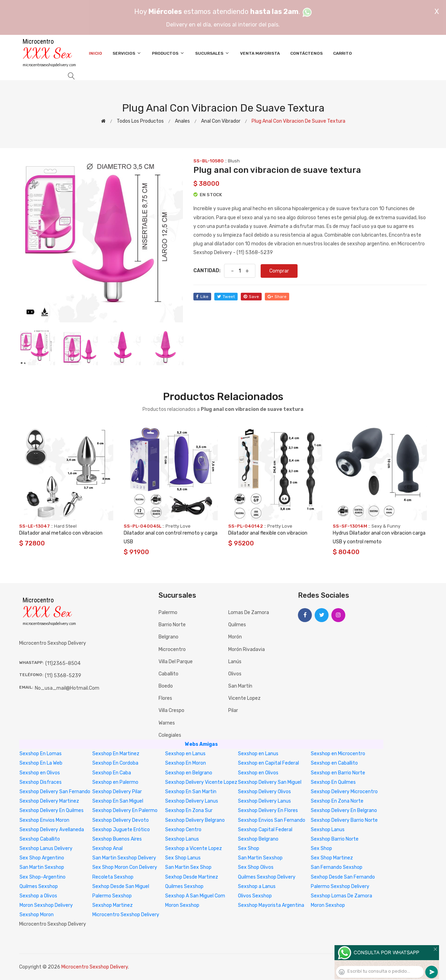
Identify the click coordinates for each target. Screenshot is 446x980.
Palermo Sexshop (112, 896)
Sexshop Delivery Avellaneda (52, 830)
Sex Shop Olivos (256, 867)
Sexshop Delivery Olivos (264, 792)
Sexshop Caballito (40, 839)
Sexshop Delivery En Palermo (125, 810)
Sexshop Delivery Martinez (49, 801)
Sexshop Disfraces (41, 782)
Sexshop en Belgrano (189, 773)
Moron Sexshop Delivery (46, 905)
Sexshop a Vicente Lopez (194, 848)
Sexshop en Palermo (115, 782)
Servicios (127, 53)
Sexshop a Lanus (257, 886)
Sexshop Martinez (113, 905)
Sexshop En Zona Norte (337, 801)
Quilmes (237, 625)
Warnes (167, 723)
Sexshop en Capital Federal (268, 763)
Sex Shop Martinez (332, 858)
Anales (182, 121)
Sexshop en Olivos (40, 773)
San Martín (240, 686)
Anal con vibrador (221, 121)
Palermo (168, 612)
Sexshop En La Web (41, 763)
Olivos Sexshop (255, 896)
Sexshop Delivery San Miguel (270, 782)
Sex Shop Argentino (42, 858)
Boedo (166, 686)
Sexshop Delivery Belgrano (195, 820)
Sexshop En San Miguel (118, 801)
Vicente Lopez (244, 698)
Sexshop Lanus (328, 830)
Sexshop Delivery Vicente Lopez (201, 782)
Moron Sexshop (182, 905)
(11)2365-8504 (63, 663)
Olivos (235, 674)
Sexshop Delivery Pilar (117, 792)
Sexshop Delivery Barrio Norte (344, 820)
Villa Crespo (171, 710)
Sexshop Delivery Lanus (192, 801)
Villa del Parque (176, 662)
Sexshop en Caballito (334, 763)
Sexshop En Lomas (41, 754)
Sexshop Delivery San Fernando (55, 792)
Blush (234, 161)
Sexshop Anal (107, 848)
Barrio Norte (172, 625)
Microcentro (172, 649)
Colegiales (170, 735)
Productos (168, 53)
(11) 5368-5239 (63, 676)
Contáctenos (306, 53)
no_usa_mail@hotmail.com (67, 688)
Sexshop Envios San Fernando (272, 820)
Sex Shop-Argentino (43, 877)
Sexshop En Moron (186, 763)
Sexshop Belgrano (258, 839)
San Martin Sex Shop (188, 867)
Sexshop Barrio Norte (335, 839)
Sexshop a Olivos (38, 896)
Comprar (279, 271)
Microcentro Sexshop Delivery (126, 915)
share (277, 297)
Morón (235, 637)
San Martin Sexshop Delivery (124, 858)
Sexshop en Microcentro (338, 754)
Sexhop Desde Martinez (192, 877)
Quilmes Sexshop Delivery (267, 877)
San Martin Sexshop (260, 858)
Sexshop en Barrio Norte (338, 773)
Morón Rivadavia (247, 649)
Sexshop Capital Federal (265, 830)
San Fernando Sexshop (337, 867)
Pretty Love (178, 526)
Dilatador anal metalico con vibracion (61, 533)
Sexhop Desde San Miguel (121, 886)
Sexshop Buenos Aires (117, 839)
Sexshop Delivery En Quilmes (52, 810)
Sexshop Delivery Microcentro (344, 792)
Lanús (235, 662)
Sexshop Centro (183, 830)
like (202, 297)
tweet (226, 297)
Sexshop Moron (37, 915)
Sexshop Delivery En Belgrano (344, 810)
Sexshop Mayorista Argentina (271, 905)
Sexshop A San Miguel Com (195, 896)
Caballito (168, 674)
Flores (165, 698)
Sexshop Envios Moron (44, 820)
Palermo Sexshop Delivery (340, 886)
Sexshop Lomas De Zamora (341, 896)
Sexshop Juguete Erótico (121, 830)
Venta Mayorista (260, 53)
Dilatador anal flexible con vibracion (268, 533)
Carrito (343, 53)
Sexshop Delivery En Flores (268, 810)
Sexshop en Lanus (185, 754)
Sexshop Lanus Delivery (46, 848)
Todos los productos (140, 121)
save (251, 297)
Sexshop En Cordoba (115, 763)
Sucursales (212, 53)
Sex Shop (249, 848)
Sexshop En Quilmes (333, 782)
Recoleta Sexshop (113, 877)
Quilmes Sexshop (39, 886)
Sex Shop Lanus (183, 858)
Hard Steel (65, 526)
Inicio (95, 53)
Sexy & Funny (386, 526)
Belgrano (168, 637)
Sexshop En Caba (112, 773)
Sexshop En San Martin (191, 792)
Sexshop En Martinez (116, 754)
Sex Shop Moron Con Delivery (125, 867)
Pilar (233, 710)
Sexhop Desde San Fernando (343, 877)
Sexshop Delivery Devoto (121, 820)
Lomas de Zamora (249, 612)
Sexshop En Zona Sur (189, 810)
